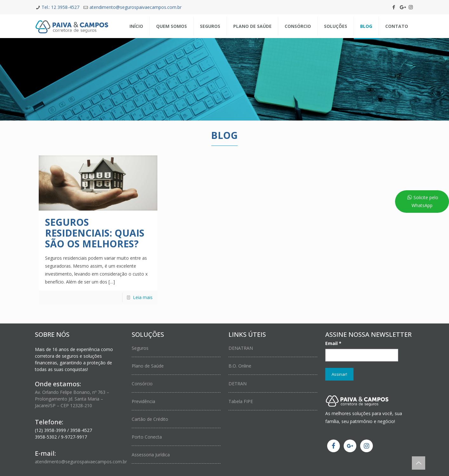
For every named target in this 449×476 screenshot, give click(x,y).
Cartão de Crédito (150, 419)
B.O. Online (240, 366)
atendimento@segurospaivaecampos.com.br (135, 7)
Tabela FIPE (241, 401)
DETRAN (238, 384)
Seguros (140, 348)
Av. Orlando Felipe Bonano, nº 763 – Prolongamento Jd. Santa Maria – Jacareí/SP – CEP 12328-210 (72, 399)
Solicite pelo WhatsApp (425, 201)
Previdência (143, 401)
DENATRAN (241, 348)
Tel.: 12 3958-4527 (60, 7)
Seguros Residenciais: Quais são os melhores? (95, 233)
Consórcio (142, 384)
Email (333, 343)
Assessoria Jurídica (151, 455)
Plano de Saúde (148, 366)
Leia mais (143, 297)
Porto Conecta (147, 437)
